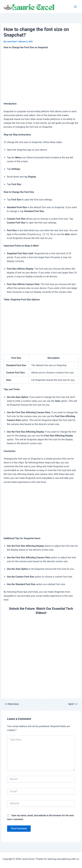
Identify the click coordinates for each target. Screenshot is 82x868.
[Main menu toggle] (75, 7)
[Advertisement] (41, 76)
